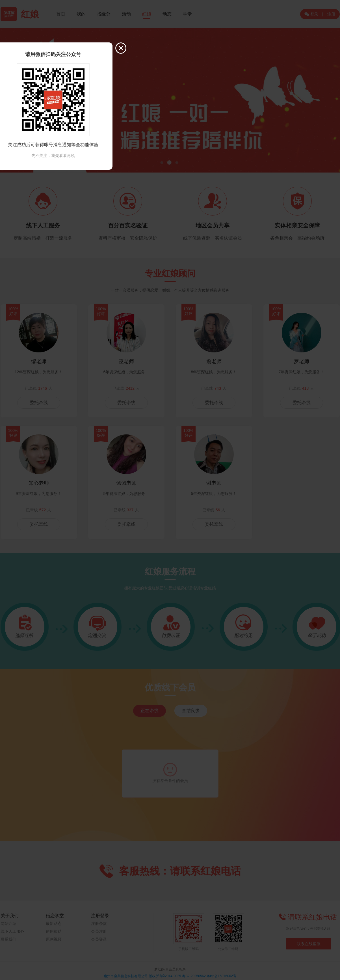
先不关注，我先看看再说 (53, 156)
